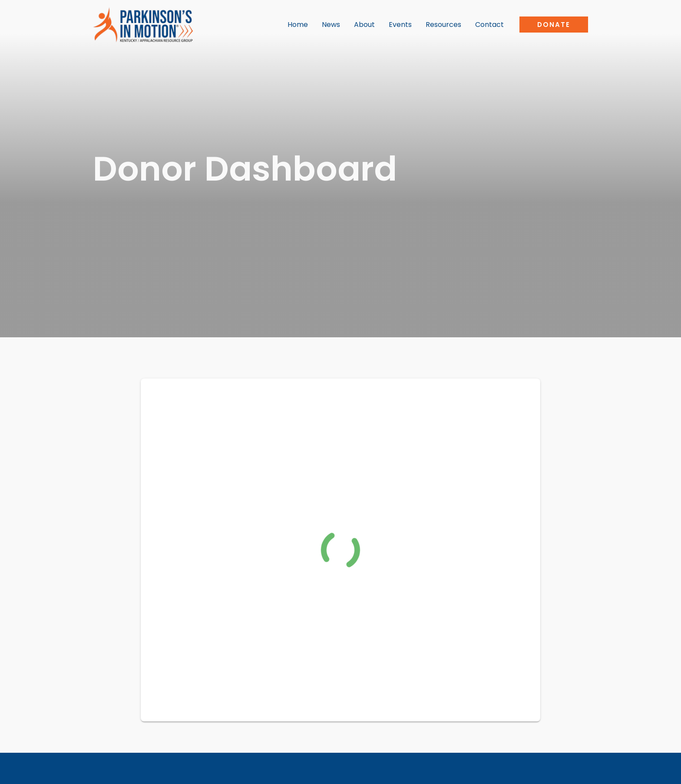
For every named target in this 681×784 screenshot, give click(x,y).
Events (400, 25)
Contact (489, 25)
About (364, 25)
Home (298, 25)
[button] (554, 25)
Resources (443, 25)
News (331, 25)
